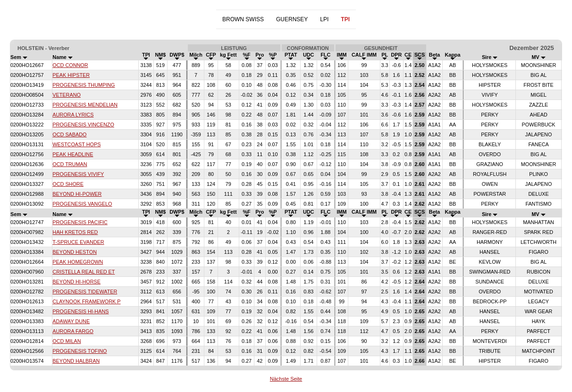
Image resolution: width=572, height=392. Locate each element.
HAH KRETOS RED (75, 232)
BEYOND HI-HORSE (76, 282)
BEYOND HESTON (75, 252)
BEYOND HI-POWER (77, 194)
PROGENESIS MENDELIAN (85, 105)
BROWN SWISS (243, 19)
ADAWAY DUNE (71, 321)
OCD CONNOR (70, 65)
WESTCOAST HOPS (76, 144)
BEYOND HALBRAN (76, 361)
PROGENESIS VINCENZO (83, 125)
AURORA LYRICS (73, 115)
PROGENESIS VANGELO (82, 204)
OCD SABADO (69, 134)
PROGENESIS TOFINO (80, 351)
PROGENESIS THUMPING (84, 85)
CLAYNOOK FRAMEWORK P (86, 301)
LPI (324, 19)
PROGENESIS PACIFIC (80, 222)
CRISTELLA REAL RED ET (84, 272)
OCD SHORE (68, 184)
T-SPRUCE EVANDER (78, 242)
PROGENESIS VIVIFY (78, 174)
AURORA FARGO (73, 331)
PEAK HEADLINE (73, 154)
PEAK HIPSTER (71, 75)
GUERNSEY (292, 19)
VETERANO (67, 95)
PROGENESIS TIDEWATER (85, 292)
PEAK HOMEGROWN (78, 262)
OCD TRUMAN (70, 164)
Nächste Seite (286, 379)
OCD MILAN (67, 341)
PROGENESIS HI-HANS (80, 311)
